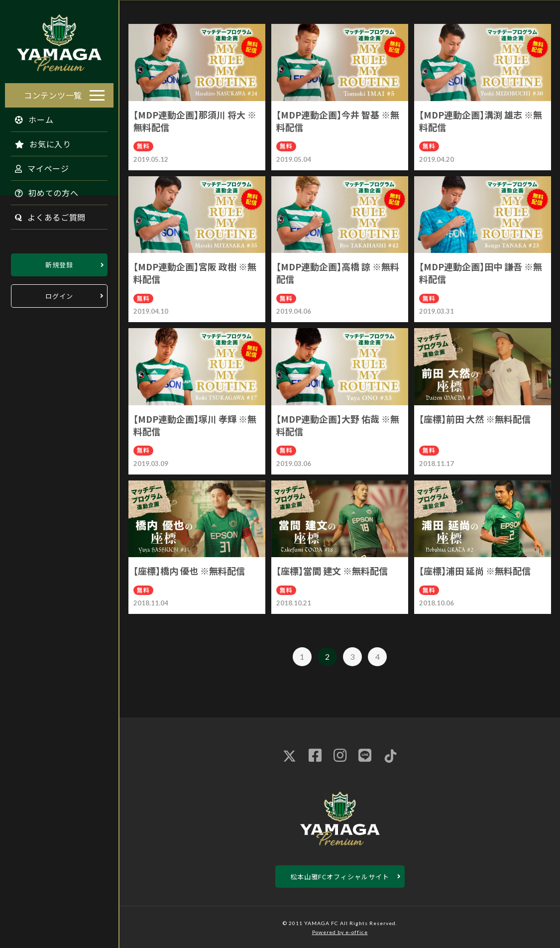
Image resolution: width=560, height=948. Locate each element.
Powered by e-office (340, 932)
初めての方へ (42, 190)
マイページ (37, 166)
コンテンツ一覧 (53, 93)
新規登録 (59, 262)
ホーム (29, 117)
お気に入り (38, 141)
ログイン (59, 294)
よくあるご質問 (45, 215)
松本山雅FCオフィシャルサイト (340, 877)
